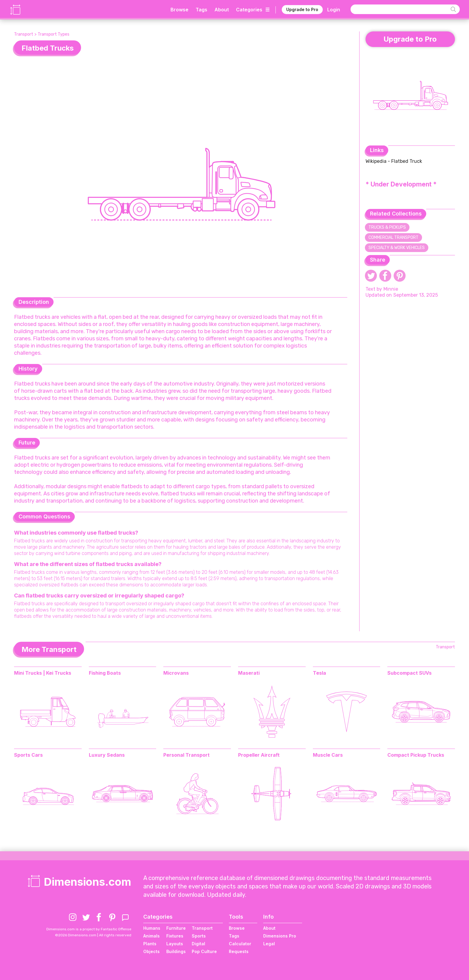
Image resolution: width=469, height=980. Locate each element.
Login (334, 10)
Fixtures (175, 936)
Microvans (176, 673)
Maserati (249, 673)
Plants (150, 944)
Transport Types (54, 34)
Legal (269, 944)
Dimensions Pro (280, 936)
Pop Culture (204, 951)
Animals (151, 936)
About (222, 10)
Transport (24, 34)
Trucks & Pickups (387, 227)
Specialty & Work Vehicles (397, 248)
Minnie (391, 289)
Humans (152, 928)
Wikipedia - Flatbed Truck (394, 161)
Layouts (175, 944)
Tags (201, 10)
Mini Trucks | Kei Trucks (43, 673)
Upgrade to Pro (302, 9)
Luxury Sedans (107, 755)
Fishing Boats (105, 673)
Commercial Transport (393, 238)
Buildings (176, 951)
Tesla (319, 673)
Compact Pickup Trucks (416, 755)
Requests (239, 951)
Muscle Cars (328, 755)
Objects (151, 951)
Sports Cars (28, 755)
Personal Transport (186, 755)
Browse (179, 10)
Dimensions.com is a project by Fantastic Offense (89, 929)
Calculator (240, 944)
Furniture (176, 928)
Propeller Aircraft (259, 755)
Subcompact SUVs (409, 673)
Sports (199, 936)
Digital (198, 944)
